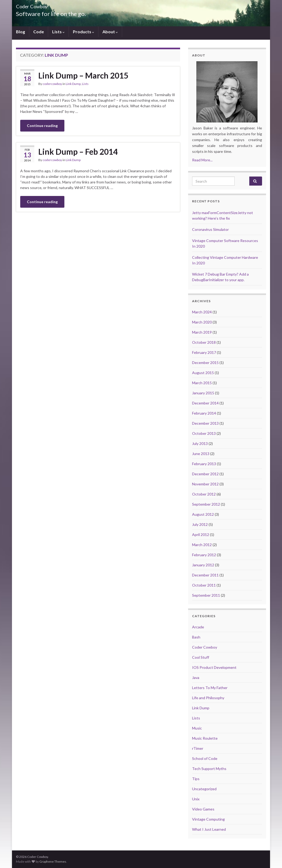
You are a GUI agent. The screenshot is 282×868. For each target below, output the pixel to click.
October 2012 (204, 494)
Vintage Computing (208, 819)
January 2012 (203, 565)
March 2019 (202, 332)
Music (197, 728)
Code (39, 32)
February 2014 (204, 413)
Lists (58, 32)
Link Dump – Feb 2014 (78, 152)
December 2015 (205, 363)
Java (196, 677)
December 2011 (205, 575)
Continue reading (42, 126)
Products (84, 32)
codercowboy (52, 84)
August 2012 (203, 514)
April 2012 (201, 535)
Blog (20, 32)
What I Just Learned (209, 829)
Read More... (202, 160)
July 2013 (200, 443)
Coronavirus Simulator (210, 229)
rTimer (198, 748)
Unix (196, 799)
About (110, 32)
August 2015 (203, 373)
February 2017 (204, 352)
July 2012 (200, 524)
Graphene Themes (53, 861)
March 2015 (202, 383)
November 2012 (205, 484)
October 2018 (204, 342)
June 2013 (201, 454)
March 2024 (202, 312)
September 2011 (206, 595)
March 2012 (202, 545)
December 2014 (205, 403)
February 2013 (204, 464)
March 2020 (202, 322)
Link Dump (73, 84)
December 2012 (205, 474)
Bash (196, 637)
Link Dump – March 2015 (83, 75)
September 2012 (206, 504)
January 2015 (203, 393)
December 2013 (205, 423)
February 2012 (204, 555)
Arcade (198, 627)
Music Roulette (205, 738)
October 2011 (204, 585)
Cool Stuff (201, 657)
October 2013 (204, 433)
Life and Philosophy (208, 698)
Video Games (203, 809)
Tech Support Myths (209, 769)
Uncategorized (204, 789)
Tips (196, 779)
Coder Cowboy (205, 647)
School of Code (205, 758)
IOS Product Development (214, 667)
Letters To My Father (210, 688)
